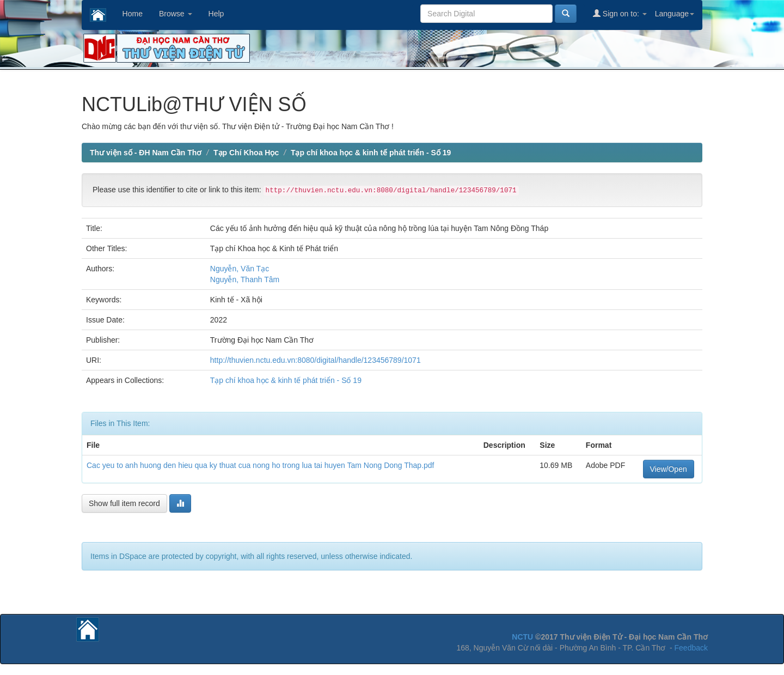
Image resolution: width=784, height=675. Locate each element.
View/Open (669, 469)
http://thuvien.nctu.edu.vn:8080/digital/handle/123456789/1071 (316, 360)
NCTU (522, 637)
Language (675, 14)
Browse (176, 14)
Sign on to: (620, 13)
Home (133, 14)
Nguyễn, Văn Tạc (240, 269)
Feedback (691, 648)
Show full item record (124, 503)
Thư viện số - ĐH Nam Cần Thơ (146, 153)
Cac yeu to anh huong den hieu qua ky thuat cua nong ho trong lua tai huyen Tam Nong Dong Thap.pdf (261, 465)
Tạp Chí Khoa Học (246, 153)
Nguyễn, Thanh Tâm (245, 279)
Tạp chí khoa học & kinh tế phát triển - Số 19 (371, 153)
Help (216, 14)
